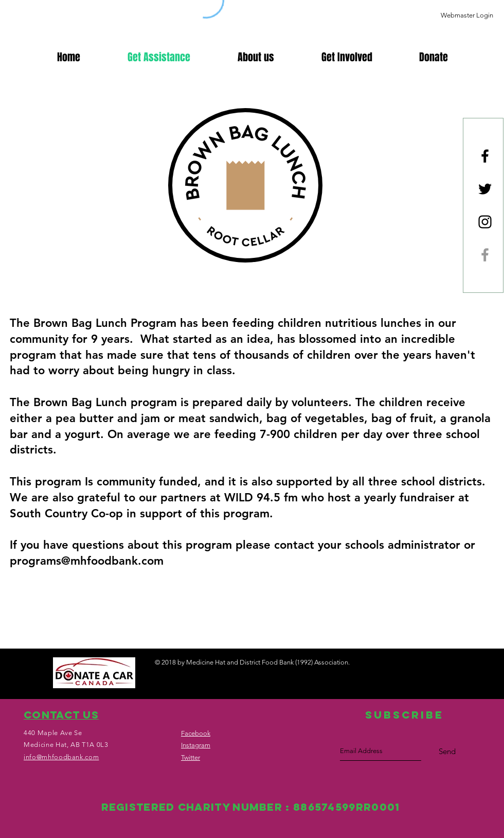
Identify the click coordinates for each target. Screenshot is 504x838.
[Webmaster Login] (467, 15)
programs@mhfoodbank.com (87, 561)
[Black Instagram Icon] (485, 222)
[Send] (447, 752)
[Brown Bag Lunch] (485, 255)
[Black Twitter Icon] (485, 189)
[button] (433, 57)
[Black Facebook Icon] (485, 156)
